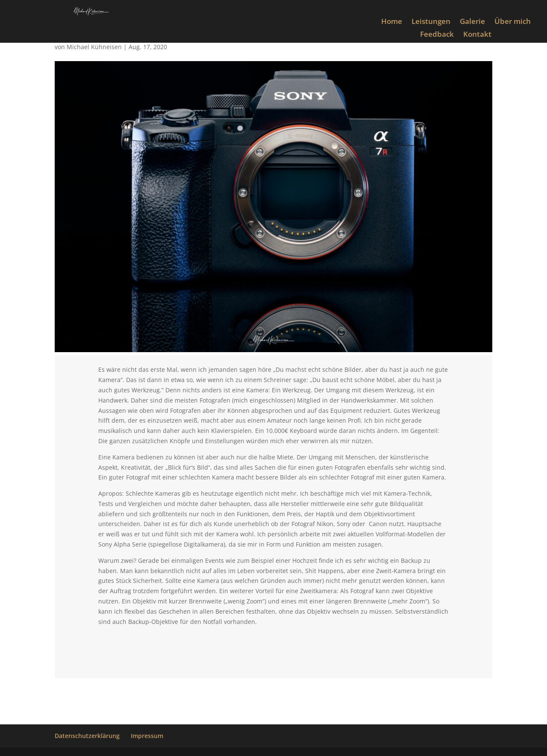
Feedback (437, 35)
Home (392, 22)
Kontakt (477, 35)
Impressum (147, 736)
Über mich (513, 22)
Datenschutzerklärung (87, 736)
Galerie (472, 22)
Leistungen (431, 22)
